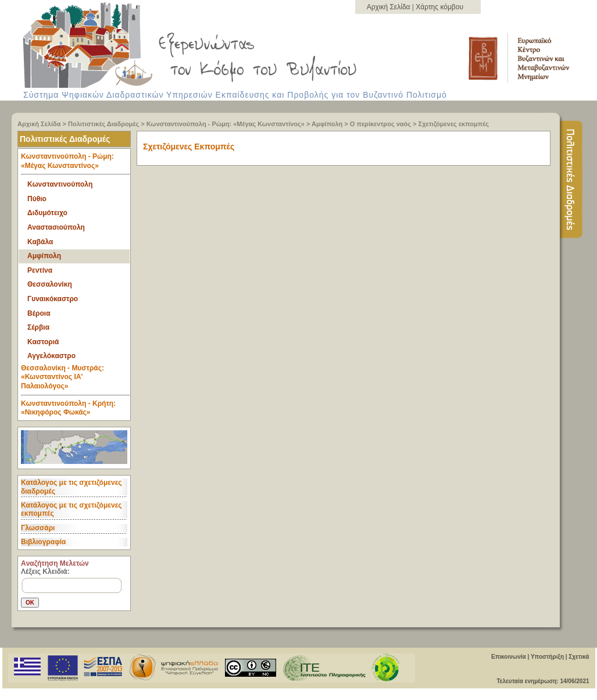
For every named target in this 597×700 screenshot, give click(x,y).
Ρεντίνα (40, 270)
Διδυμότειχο (47, 213)
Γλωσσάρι (38, 528)
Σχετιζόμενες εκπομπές (454, 124)
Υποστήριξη (547, 657)
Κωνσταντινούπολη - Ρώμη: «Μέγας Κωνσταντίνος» (226, 124)
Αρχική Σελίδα (389, 7)
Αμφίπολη (327, 124)
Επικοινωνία (509, 657)
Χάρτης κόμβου (439, 7)
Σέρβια (38, 327)
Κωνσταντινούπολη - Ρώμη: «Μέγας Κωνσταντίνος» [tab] (76, 164)
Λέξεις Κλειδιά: (45, 572)
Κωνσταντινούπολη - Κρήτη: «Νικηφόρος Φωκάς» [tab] (68, 408)
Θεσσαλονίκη (50, 284)
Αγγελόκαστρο (51, 356)
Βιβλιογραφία (43, 542)
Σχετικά (579, 657)
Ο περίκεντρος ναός (380, 124)
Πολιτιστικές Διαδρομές (103, 124)
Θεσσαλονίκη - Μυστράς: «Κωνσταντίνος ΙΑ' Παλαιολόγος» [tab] (76, 380)
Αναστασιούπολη (56, 227)
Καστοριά (43, 342)
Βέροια (39, 313)
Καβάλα (40, 242)
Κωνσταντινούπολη (60, 184)
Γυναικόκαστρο (53, 299)
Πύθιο (37, 199)
